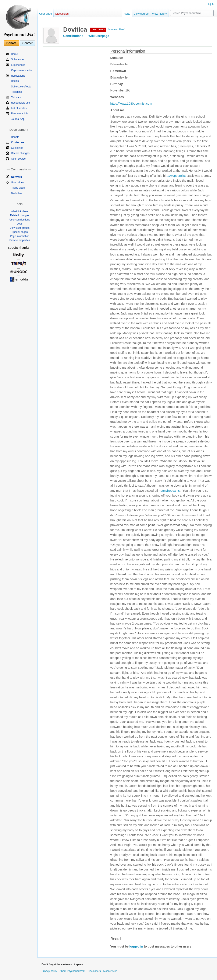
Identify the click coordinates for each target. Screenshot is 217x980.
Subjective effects (21, 87)
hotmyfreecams (169, 491)
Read (127, 14)
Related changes (20, 215)
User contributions (20, 220)
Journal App (18, 119)
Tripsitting (17, 92)
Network (16, 177)
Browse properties (20, 240)
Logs (20, 224)
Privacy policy (49, 971)
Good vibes (17, 183)
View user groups (20, 228)
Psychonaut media (22, 70)
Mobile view (110, 971)
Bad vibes (17, 193)
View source (141, 14)
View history (159, 14)
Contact (27, 43)
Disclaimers (94, 971)
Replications (18, 76)
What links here (20, 211)
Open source (18, 159)
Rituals (15, 81)
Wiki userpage (99, 36)
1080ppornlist (176, 176)
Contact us (18, 142)
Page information (20, 236)
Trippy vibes (18, 188)
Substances (18, 59)
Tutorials (16, 97)
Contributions (73, 36)
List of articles (19, 108)
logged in (136, 946)
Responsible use (20, 103)
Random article (20, 114)
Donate (11, 43)
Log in (210, 4)
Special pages (20, 232)
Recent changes (20, 153)
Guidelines (17, 148)
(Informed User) (116, 29)
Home (14, 54)
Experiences (18, 65)
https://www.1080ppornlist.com (131, 104)
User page (46, 14)
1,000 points (98, 29)
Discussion (62, 14)
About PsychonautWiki (72, 971)
